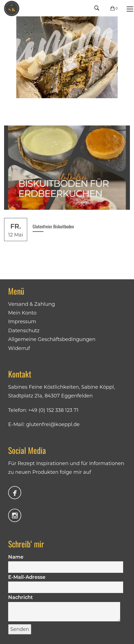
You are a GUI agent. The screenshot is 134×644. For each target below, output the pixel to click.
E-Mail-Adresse (66, 582)
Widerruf (19, 348)
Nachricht (64, 608)
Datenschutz (24, 331)
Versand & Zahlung (32, 304)
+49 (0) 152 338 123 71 (53, 410)
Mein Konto (22, 313)
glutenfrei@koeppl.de (53, 424)
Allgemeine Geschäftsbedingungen (52, 339)
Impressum (22, 322)
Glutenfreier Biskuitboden (53, 226)
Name (66, 562)
